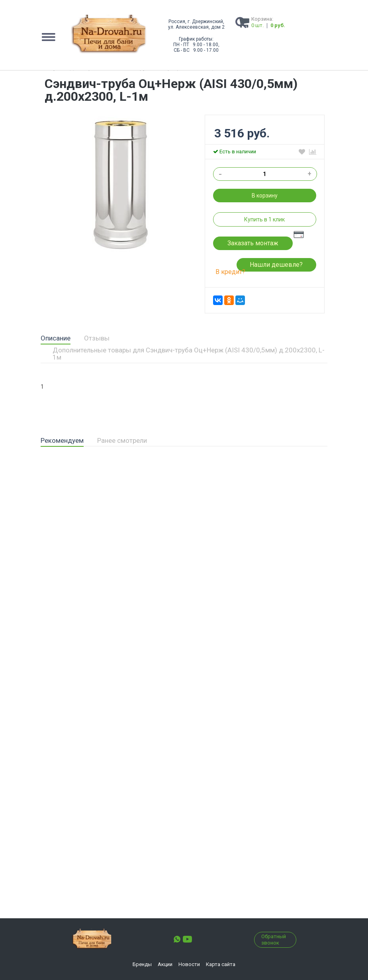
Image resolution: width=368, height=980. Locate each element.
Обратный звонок (274, 940)
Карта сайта (221, 964)
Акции (165, 964)
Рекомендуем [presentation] (62, 440)
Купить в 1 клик (264, 219)
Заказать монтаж (253, 243)
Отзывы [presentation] (97, 338)
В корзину (265, 196)
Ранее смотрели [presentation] (122, 440)
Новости (189, 964)
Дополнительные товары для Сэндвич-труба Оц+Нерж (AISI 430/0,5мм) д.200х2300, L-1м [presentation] (189, 354)
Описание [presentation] (56, 338)
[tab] (56, 338)
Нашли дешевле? (276, 265)
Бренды (142, 964)
